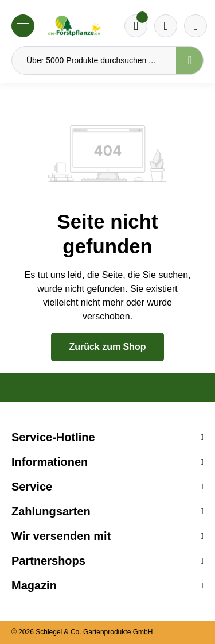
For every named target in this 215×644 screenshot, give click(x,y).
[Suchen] (190, 60)
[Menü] (23, 26)
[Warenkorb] (166, 26)
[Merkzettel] (136, 26)
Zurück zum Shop (107, 347)
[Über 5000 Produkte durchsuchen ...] (94, 60)
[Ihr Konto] (196, 26)
